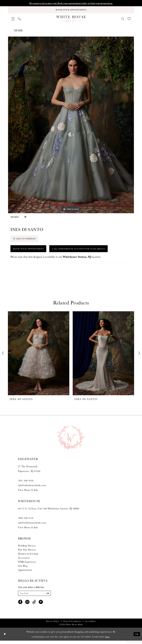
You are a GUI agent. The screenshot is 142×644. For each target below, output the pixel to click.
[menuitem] (13, 20)
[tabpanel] (71, 126)
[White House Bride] (71, 20)
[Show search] (123, 20)
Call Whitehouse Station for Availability (86, 251)
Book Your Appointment (30, 251)
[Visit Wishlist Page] (129, 20)
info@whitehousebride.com (32, 488)
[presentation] (39, 356)
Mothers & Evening (28, 557)
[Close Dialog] (5, 638)
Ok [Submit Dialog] (137, 638)
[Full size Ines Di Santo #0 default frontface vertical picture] (71, 126)
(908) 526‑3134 (26, 521)
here (107, 640)
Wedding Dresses (27, 548)
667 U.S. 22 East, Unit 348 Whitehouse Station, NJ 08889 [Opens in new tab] (49, 511)
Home (19, 31)
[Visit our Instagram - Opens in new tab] (27, 605)
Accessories (24, 561)
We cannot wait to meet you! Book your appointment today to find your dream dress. (71, 3)
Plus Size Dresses (27, 552)
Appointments (25, 573)
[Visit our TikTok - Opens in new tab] (34, 605)
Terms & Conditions (72, 625)
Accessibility (91, 625)
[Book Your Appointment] (71, 10)
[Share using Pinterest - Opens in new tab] (25, 218)
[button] (13, 20)
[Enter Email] (34, 596)
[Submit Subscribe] (47, 596)
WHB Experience (27, 565)
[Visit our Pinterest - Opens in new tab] (41, 605)
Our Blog (23, 569)
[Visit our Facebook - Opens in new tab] (20, 605)
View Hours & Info (28, 493)
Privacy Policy (53, 625)
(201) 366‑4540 (26, 483)
